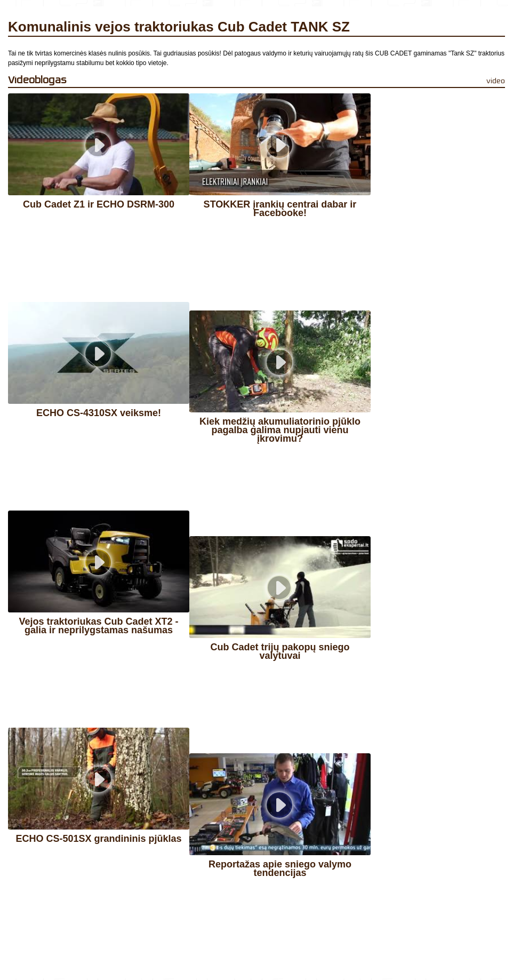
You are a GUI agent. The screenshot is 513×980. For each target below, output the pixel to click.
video (496, 81)
